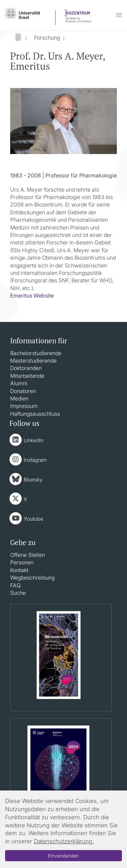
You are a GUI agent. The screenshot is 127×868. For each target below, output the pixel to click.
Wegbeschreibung (32, 578)
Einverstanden (63, 856)
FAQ (15, 585)
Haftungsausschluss (35, 414)
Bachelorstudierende (36, 353)
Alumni (19, 383)
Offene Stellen (28, 555)
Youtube (34, 519)
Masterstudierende (33, 361)
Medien (19, 398)
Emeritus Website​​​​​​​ (32, 296)
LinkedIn (34, 440)
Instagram (35, 460)
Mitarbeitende (27, 376)
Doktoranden (26, 368)
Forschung (47, 38)
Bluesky (33, 480)
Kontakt (19, 570)
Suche (18, 593)
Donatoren (23, 391)
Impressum (24, 406)
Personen (22, 562)
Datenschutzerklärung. (64, 841)
